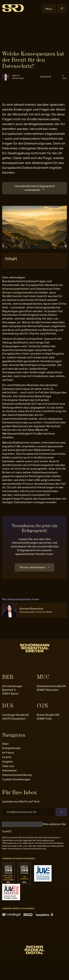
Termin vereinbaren (32, 567)
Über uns (8, 766)
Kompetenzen (11, 748)
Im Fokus (8, 753)
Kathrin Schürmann (18, 77)
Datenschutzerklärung (17, 775)
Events (7, 757)
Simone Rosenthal (36, 610)
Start (5, 744)
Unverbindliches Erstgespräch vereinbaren (35, 188)
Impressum (9, 770)
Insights (7, 762)
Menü (49, 9)
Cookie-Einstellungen (16, 779)
